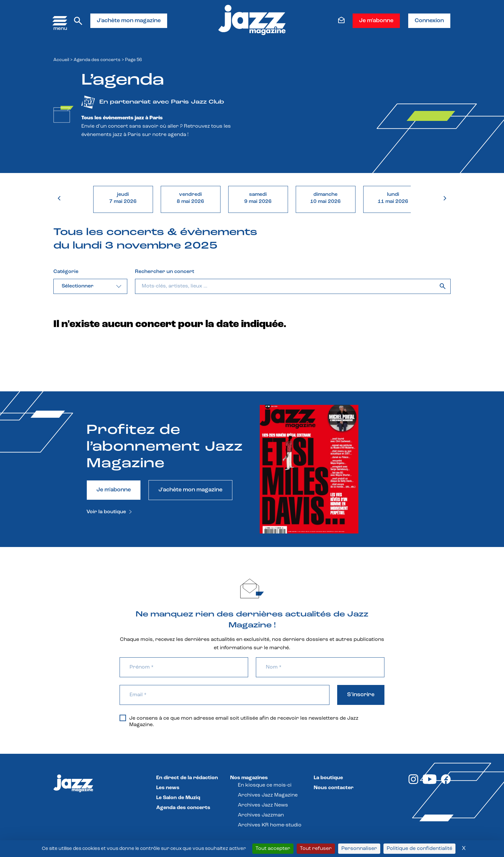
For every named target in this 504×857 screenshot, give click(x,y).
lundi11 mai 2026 (393, 198)
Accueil (61, 60)
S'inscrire (361, 695)
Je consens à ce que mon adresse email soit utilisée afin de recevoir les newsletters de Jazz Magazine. (239, 721)
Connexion (429, 21)
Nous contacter (334, 788)
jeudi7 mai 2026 (123, 198)
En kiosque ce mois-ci (265, 785)
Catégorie (66, 272)
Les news (168, 788)
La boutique (328, 778)
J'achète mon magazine (129, 21)
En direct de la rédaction (187, 778)
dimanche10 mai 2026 (325, 198)
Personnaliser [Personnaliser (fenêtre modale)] (359, 849)
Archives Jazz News (263, 805)
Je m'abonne (376, 21)
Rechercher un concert (165, 272)
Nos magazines (249, 778)
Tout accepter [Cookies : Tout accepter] (273, 849)
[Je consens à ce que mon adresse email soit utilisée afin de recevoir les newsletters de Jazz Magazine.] (123, 718)
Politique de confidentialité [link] (419, 849)
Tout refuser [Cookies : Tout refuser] (316, 849)
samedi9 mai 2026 (258, 198)
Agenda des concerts (97, 60)
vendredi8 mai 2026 (190, 198)
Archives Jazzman (261, 815)
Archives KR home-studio (270, 825)
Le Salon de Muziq (178, 798)
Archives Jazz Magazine (268, 795)
